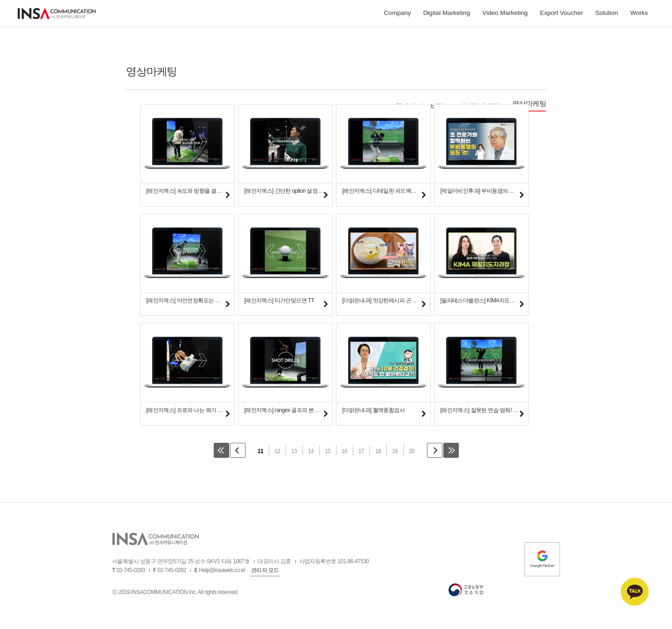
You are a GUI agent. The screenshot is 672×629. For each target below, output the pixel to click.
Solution (606, 15)
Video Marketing (505, 15)
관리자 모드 (265, 573)
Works (639, 15)
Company (398, 15)
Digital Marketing (447, 15)
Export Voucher (561, 15)
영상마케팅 (529, 103)
